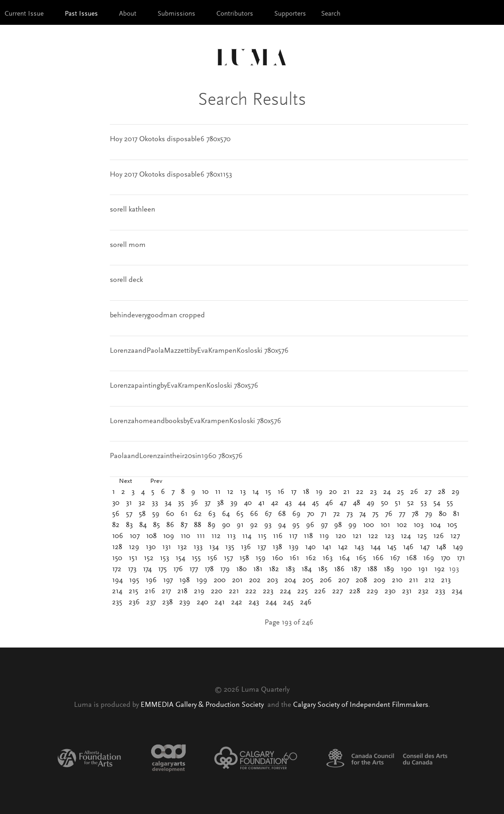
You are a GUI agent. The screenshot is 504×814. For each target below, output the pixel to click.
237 (151, 602)
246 (306, 602)
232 (423, 591)
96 (310, 525)
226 (320, 591)
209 (379, 580)
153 (164, 558)
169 (429, 558)
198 (184, 580)
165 (361, 558)
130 (151, 547)
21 (346, 492)
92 (254, 525)
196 (151, 580)
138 (277, 547)
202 (255, 580)
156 (212, 558)
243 (254, 602)
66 (254, 514)
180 (241, 569)
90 (226, 525)
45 (315, 503)
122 (373, 536)
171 (461, 558)
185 (323, 569)
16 (281, 492)
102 (402, 525)
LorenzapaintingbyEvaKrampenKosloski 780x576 (184, 386)
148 (441, 547)
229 (372, 591)
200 (220, 580)
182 (274, 569)
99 (352, 525)
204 (290, 580)
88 (198, 525)
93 (268, 525)
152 (149, 558)
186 (339, 569)
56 (116, 514)
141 (327, 547)
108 (151, 536)
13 (243, 492)
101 (385, 525)
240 (202, 602)
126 (439, 536)
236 (134, 602)
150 (117, 558)
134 (214, 547)
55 (450, 503)
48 (357, 503)
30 (116, 503)
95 (296, 525)
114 (247, 536)
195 (134, 580)
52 (411, 503)
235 (117, 602)
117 (293, 536)
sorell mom (128, 245)
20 (333, 492)
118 (308, 536)
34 (168, 503)
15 (268, 492)
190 (406, 569)
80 (443, 514)
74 (362, 514)
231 (407, 591)
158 (244, 558)
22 (360, 492)
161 (294, 558)
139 (294, 547)
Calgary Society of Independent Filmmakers (361, 705)
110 (185, 536)
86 (170, 525)
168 (411, 558)
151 (133, 558)
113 (231, 536)
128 (117, 547)
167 (395, 558)
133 (198, 547)
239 (185, 602)
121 (357, 536)
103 (419, 525)
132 (182, 547)
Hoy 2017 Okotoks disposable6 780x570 (170, 139)
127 (455, 536)
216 (150, 591)
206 (326, 580)
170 (445, 558)
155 (196, 558)
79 (429, 514)
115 (262, 536)
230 (390, 591)
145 (392, 547)
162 (311, 558)
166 (378, 558)
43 (288, 503)
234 (457, 591)
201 (237, 580)
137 (262, 547)
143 (359, 547)
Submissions (176, 14)
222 (251, 591)
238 (167, 602)
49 (371, 503)
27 (428, 492)
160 (277, 558)
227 (337, 591)
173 (132, 569)
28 (442, 492)
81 (456, 514)
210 (397, 580)
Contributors (235, 14)
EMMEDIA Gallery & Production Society (203, 705)
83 (129, 525)
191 (423, 569)
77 (402, 514)
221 (234, 591)
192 (439, 569)
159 (260, 558)
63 (212, 514)
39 (234, 503)
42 (275, 503)
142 (343, 547)
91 (240, 525)
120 (341, 536)
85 (156, 525)
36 (194, 503)
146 (408, 547)
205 (308, 580)
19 (319, 492)
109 (169, 536)
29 (456, 492)
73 (350, 514)
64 (226, 514)
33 (155, 503)
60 (170, 514)
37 (207, 503)
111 (201, 536)
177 (194, 569)
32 (142, 503)
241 (220, 602)
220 (217, 591)
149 (458, 547)
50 (385, 503)
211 (413, 580)
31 (129, 503)
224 (285, 591)
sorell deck (126, 280)
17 (294, 492)
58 (142, 514)
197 (168, 580)
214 (117, 591)
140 (310, 547)
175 (162, 569)
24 (387, 492)
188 (372, 569)
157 (228, 558)
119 (324, 536)
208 (361, 580)
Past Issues (81, 14)
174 (147, 569)
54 (437, 503)
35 (181, 503)
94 (282, 525)
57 (129, 514)
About (128, 14)
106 (118, 536)
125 (422, 536)
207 (344, 580)
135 (230, 547)
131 (167, 547)
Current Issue (24, 14)
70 (311, 514)
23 (373, 492)
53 (424, 503)
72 (337, 514)
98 (338, 525)
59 (156, 514)
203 (272, 580)
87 (184, 525)
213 (446, 580)
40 (248, 503)
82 (116, 525)
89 (212, 525)
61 (184, 514)
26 (414, 492)
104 (435, 525)
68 (282, 514)
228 (355, 591)
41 (261, 503)
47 (343, 503)
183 (290, 569)
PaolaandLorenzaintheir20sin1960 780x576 (176, 456)
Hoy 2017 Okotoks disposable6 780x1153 (171, 175)
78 (415, 514)
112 (216, 536)
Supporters (290, 14)
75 (375, 514)
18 (306, 492)
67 (268, 514)
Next (125, 482)
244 (271, 602)
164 (344, 558)
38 (220, 503)
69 (296, 514)
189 (389, 569)
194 (117, 580)
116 (278, 536)
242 (237, 602)
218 (182, 591)
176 (178, 569)
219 (199, 591)
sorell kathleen (133, 210)
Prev (156, 482)
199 (202, 580)
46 (329, 503)
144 (375, 547)
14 (255, 492)
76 (389, 514)
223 (268, 591)
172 (117, 569)
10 (205, 492)
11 (218, 492)
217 (166, 591)
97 (324, 525)
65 (240, 514)
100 (368, 525)
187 (356, 569)
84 (143, 525)
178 (209, 569)
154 (180, 558)
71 (324, 514)
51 (398, 503)
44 (302, 503)
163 (328, 558)
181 (258, 569)
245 (288, 602)
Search (331, 14)
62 (198, 514)
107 (135, 536)
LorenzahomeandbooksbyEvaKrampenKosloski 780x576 (195, 421)
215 (133, 591)
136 (246, 547)
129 (134, 547)
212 (430, 580)
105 (452, 525)
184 (306, 569)
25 (400, 492)
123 (389, 536)
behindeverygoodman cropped (157, 315)
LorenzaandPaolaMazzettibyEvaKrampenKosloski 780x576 (199, 351)
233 (440, 591)
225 (303, 591)
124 (406, 536)
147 (425, 547)
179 (225, 569)
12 (230, 492)
